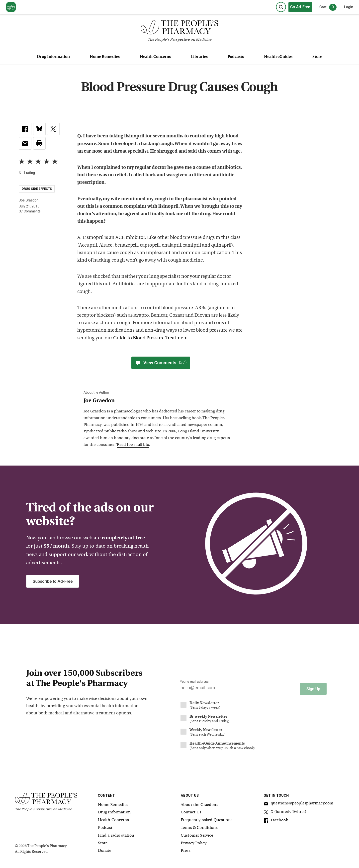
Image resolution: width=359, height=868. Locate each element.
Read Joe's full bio (133, 445)
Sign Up (313, 687)
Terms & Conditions (199, 826)
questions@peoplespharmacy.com (299, 802)
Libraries (199, 57)
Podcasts (236, 57)
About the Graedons (199, 803)
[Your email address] (237, 689)
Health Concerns (155, 57)
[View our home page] (11, 7)
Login (349, 7)
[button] (39, 143)
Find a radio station (116, 834)
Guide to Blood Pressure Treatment (151, 338)
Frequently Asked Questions (207, 818)
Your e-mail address (194, 682)
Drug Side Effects (37, 189)
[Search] (281, 7)
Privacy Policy (194, 842)
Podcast (105, 826)
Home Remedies (105, 57)
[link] (25, 129)
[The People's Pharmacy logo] (179, 28)
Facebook (276, 819)
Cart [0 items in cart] (328, 7)
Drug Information (53, 57)
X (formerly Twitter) (285, 811)
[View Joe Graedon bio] (158, 401)
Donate (105, 849)
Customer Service (197, 834)
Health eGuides (278, 57)
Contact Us (191, 811)
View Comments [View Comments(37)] (161, 363)
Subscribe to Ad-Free (53, 581)
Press (186, 849)
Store (317, 57)
